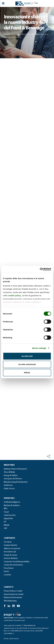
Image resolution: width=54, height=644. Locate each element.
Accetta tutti (27, 356)
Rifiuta (27, 373)
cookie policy (15, 296)
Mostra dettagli (39, 348)
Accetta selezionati (27, 364)
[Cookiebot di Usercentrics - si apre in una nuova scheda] (40, 269)
